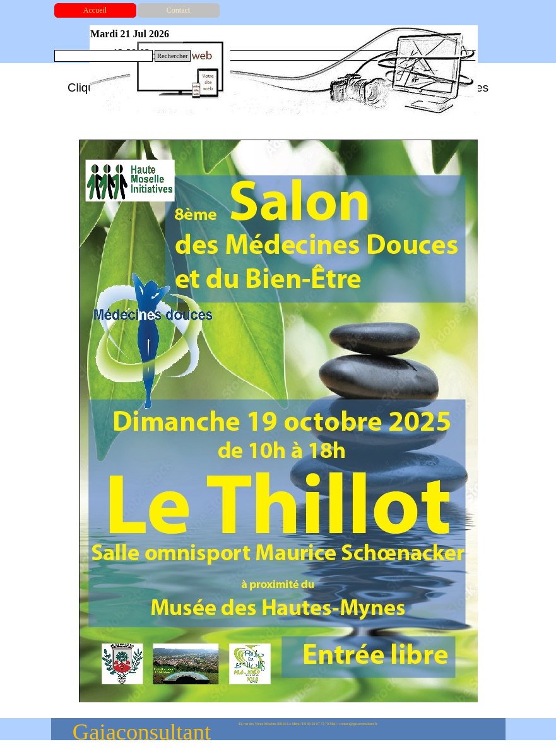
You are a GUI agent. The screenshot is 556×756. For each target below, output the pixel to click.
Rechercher (173, 56)
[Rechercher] (104, 56)
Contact (178, 10)
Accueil (95, 10)
